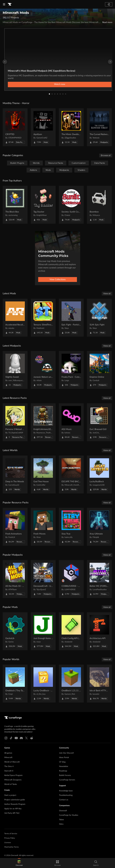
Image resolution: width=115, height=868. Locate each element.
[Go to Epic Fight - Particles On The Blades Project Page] (71, 318)
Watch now (60, 84)
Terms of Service (11, 834)
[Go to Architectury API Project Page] (99, 631)
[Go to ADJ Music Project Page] (71, 422)
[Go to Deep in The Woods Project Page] (15, 474)
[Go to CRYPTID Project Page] (15, 127)
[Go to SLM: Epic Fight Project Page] (99, 318)
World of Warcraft (12, 762)
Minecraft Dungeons (13, 780)
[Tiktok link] (11, 738)
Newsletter (64, 766)
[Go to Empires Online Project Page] (99, 370)
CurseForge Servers (67, 780)
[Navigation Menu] (4, 4)
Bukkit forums (65, 775)
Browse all (106, 155)
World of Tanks (11, 784)
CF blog (62, 762)
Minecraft (8, 758)
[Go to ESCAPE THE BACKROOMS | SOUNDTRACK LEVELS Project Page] (71, 474)
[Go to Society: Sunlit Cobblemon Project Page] (71, 205)
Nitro (61, 824)
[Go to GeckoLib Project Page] (15, 631)
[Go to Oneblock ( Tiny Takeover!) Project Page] (15, 684)
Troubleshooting (66, 795)
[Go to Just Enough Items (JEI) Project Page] (43, 631)
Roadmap (63, 771)
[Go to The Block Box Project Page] (15, 205)
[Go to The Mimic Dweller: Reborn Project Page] (71, 127)
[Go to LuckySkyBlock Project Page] (99, 474)
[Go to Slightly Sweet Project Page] (15, 370)
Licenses (8, 843)
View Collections (58, 279)
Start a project (10, 795)
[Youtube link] (16, 738)
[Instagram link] (6, 738)
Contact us (64, 800)
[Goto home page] (10, 4)
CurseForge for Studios (69, 815)
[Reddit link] (32, 738)
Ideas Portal (64, 758)
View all (107, 294)
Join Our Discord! (66, 753)
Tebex (61, 820)
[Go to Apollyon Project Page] (43, 127)
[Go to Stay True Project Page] (71, 527)
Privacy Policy (10, 838)
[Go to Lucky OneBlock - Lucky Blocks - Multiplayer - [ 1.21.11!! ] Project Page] (43, 684)
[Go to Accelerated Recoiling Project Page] (15, 318)
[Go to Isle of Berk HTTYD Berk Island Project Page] (99, 684)
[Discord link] (21, 738)
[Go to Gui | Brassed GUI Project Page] (99, 422)
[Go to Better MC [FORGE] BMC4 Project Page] (99, 579)
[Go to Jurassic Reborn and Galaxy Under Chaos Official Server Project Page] (43, 370)
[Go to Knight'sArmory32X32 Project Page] (43, 422)
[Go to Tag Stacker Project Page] (43, 205)
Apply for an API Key (13, 809)
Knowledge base (66, 791)
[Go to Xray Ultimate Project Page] (99, 527)
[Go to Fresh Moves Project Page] (43, 527)
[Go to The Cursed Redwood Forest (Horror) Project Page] (99, 127)
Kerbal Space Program (13, 775)
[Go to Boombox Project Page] (99, 205)
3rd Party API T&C (12, 813)
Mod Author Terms (12, 847)
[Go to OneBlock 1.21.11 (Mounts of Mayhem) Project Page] (71, 684)
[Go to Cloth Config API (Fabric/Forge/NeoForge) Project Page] (71, 631)
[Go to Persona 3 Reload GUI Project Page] (15, 422)
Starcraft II (9, 771)
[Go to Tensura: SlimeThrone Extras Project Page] (43, 318)
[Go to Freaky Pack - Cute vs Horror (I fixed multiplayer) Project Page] (71, 370)
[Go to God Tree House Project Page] (43, 474)
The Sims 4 (9, 766)
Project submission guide (15, 800)
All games (8, 753)
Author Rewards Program (15, 804)
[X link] (26, 738)
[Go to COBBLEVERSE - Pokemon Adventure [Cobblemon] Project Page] (71, 579)
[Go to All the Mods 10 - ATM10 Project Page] (15, 579)
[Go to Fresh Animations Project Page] (15, 527)
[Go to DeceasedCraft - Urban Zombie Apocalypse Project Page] (43, 579)
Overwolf (63, 811)
